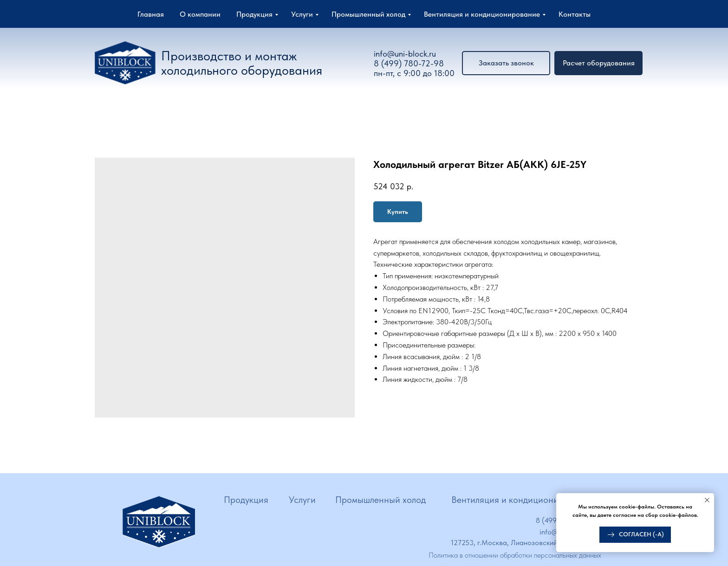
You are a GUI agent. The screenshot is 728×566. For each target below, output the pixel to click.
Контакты (575, 14)
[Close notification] (707, 500)
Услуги (302, 14)
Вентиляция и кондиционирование (482, 14)
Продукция (254, 14)
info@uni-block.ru (405, 54)
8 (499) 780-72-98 (409, 63)
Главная (151, 14)
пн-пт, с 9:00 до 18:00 (414, 73)
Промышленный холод (368, 14)
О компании (200, 14)
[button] (598, 63)
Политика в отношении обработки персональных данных (515, 555)
